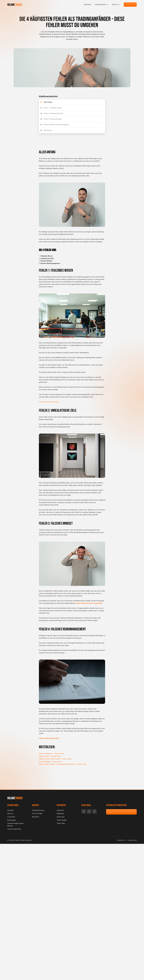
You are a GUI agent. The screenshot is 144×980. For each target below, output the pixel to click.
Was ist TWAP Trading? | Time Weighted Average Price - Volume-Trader (63, 764)
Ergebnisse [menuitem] (60, 814)
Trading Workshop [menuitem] (38, 810)
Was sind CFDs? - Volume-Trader (50, 756)
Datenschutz (133, 840)
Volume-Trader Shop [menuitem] (14, 829)
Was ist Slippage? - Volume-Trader (50, 762)
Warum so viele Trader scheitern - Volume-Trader (55, 759)
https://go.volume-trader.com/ (49, 402)
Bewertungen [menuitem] (12, 820)
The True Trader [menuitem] (37, 814)
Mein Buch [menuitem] (35, 817)
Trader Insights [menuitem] (62, 820)
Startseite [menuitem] (11, 810)
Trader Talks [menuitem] (61, 823)
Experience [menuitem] (88, 5)
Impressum (121, 840)
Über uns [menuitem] (115, 5)
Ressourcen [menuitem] (61, 817)
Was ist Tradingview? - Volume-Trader (51, 754)
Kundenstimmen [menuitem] (100, 5)
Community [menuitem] (11, 817)
